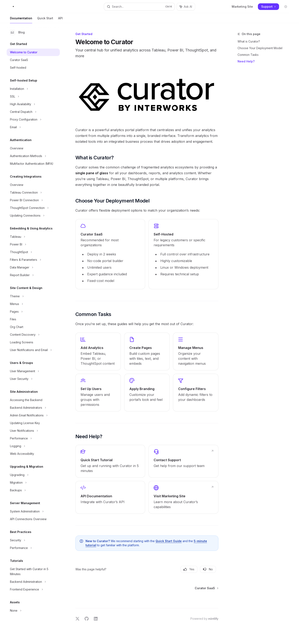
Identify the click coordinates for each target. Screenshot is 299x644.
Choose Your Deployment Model (260, 48)
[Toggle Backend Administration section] (33, 582)
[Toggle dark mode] (286, 7)
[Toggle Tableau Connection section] (33, 193)
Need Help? (246, 61)
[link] (110, 254)
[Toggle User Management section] (33, 371)
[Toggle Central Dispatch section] (33, 112)
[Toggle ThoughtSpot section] (33, 252)
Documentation (21, 20)
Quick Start (45, 20)
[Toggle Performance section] (33, 438)
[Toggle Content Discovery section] (33, 335)
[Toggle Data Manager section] (33, 267)
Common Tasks (248, 55)
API (60, 20)
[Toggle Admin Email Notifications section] (33, 415)
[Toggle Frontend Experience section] (33, 589)
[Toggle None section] (33, 611)
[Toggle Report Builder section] (33, 275)
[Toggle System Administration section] (33, 511)
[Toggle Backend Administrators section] (33, 408)
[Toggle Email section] (33, 127)
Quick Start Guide (169, 541)
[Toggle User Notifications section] (33, 431)
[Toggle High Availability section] (33, 104)
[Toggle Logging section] (33, 446)
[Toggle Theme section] (33, 296)
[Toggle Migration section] (33, 483)
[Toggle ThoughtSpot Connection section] (33, 208)
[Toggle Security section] (33, 540)
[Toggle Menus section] (33, 304)
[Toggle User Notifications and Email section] (33, 350)
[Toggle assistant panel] (186, 7)
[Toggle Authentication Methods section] (33, 156)
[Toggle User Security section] (33, 379)
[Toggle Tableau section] (33, 237)
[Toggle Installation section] (33, 89)
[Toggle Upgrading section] (33, 475)
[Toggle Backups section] (33, 490)
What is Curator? (249, 41)
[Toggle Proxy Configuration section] (33, 120)
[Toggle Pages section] (33, 312)
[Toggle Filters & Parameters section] (33, 260)
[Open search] (139, 7)
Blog (17, 32)
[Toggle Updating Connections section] (33, 216)
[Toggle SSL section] (33, 96)
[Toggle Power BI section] (33, 244)
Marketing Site (242, 7)
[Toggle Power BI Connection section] (33, 200)
